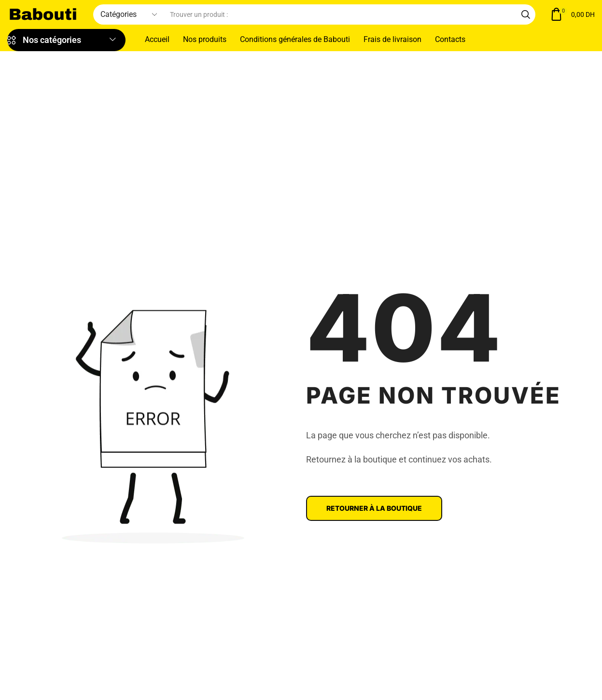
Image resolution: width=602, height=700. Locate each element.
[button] (572, 15)
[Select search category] (128, 14)
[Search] (526, 14)
